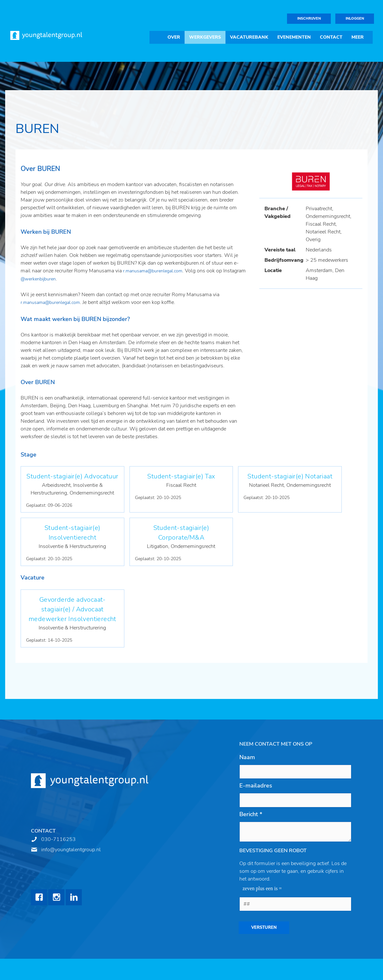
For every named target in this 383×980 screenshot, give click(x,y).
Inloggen (355, 19)
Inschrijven (309, 19)
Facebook (39, 897)
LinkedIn (74, 897)
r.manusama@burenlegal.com (153, 271)
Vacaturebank (249, 37)
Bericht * (251, 814)
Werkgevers (205, 37)
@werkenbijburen (38, 279)
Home (156, 37)
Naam (247, 757)
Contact (331, 37)
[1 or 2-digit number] (295, 904)
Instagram (56, 897)
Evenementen (294, 37)
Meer (358, 37)
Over (174, 37)
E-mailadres (256, 786)
